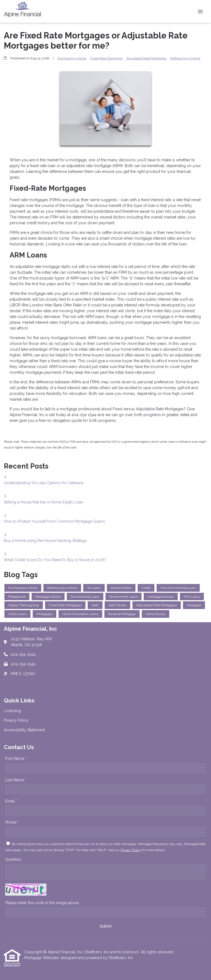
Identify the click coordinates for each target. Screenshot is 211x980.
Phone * (12, 822)
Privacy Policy (131, 850)
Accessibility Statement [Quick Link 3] (24, 730)
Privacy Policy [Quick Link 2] (16, 720)
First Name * (16, 758)
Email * (11, 801)
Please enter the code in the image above (42, 903)
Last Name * (16, 780)
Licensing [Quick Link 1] (12, 711)
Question (13, 859)
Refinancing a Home (185, 58)
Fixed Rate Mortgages (106, 58)
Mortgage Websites (42, 958)
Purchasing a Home (72, 58)
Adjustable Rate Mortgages (146, 58)
